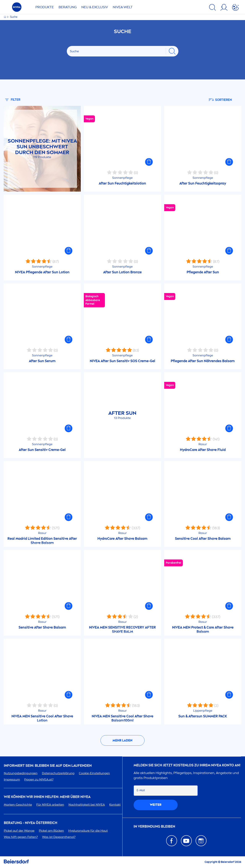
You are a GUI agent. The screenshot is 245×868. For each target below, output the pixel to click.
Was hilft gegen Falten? (21, 837)
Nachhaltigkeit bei (87, 805)
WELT (123, 7)
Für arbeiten (50, 805)
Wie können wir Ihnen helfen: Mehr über (47, 797)
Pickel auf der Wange (19, 831)
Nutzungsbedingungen (21, 773)
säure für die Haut (88, 831)
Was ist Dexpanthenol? (59, 837)
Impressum (12, 779)
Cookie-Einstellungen (94, 773)
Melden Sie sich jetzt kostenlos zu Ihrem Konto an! (187, 765)
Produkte (45, 7)
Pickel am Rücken (51, 831)
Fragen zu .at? (39, 779)
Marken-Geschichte (18, 805)
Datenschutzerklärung (58, 773)
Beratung (68, 7)
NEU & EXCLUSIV (95, 7)
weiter (156, 805)
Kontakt (115, 805)
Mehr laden (122, 740)
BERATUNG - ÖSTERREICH (31, 823)
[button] (149, 162)
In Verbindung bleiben (154, 827)
